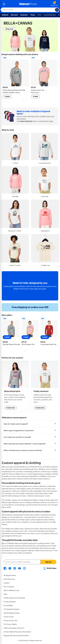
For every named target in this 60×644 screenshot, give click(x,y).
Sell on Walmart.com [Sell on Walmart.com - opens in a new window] (11, 590)
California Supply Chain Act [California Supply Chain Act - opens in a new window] (14, 628)
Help (5, 594)
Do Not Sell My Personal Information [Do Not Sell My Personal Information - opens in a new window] (17, 632)
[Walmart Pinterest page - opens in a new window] (15, 568)
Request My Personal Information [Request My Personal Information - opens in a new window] (16, 636)
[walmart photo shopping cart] (54, 4)
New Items (14, 15)
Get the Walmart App (11, 613)
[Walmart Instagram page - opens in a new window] (24, 568)
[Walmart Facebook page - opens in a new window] (5, 568)
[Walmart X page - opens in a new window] (10, 568)
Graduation (24, 15)
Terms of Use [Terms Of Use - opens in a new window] (9, 617)
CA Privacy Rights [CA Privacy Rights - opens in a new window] (10, 624)
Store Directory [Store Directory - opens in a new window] (9, 579)
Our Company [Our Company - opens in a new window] (9, 587)
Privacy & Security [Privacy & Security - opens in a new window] (10, 621)
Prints (39, 15)
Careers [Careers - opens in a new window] (7, 583)
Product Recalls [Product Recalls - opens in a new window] (10, 602)
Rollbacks (5, 15)
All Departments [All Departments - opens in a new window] (10, 575)
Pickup (33, 15)
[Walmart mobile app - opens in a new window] (50, 568)
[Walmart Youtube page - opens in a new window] (20, 568)
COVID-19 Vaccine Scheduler (14, 598)
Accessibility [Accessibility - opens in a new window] (8, 605)
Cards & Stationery (50, 15)
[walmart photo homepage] (28, 4)
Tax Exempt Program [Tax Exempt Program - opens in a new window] (12, 609)
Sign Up (48, 562)
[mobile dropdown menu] (4, 4)
